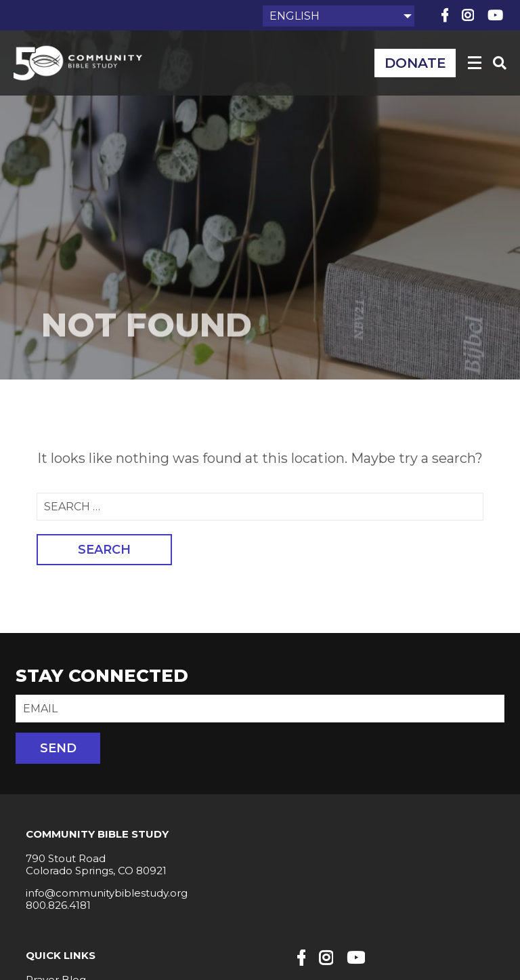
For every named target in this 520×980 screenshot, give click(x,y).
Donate (415, 63)
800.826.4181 (58, 905)
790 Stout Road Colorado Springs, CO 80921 (96, 864)
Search (104, 550)
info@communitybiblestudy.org (107, 893)
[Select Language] (339, 16)
